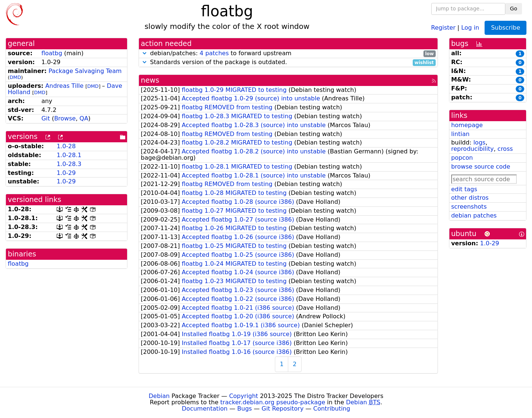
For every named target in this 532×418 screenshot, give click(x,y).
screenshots (469, 207)
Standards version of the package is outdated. (288, 62)
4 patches (214, 53)
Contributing (332, 409)
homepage (467, 125)
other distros (470, 198)
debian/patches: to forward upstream (288, 54)
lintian (460, 134)
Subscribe (506, 28)
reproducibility (473, 149)
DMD (15, 77)
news (150, 80)
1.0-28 (66, 146)
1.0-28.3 (69, 164)
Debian (159, 396)
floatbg (52, 53)
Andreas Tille (64, 86)
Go (514, 9)
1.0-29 (66, 173)
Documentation (205, 409)
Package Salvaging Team (85, 71)
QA (84, 118)
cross (505, 149)
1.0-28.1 (69, 155)
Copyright (243, 396)
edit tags (464, 189)
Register (443, 27)
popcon (462, 158)
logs (480, 142)
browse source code (481, 167)
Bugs (245, 409)
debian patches (474, 215)
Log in (470, 27)
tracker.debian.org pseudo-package (273, 402)
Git (46, 118)
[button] (144, 53)
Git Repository (282, 409)
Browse (65, 118)
